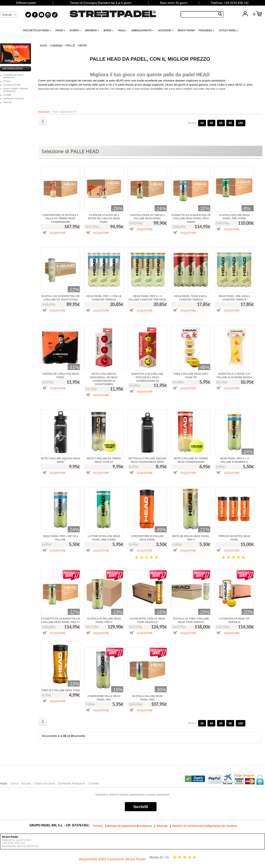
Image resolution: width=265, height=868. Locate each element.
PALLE (123, 30)
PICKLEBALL (207, 30)
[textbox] (9, 15)
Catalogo (57, 45)
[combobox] (9, 15)
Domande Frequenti (13, 98)
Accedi (26, 783)
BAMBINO (92, 30)
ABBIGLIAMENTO (143, 30)
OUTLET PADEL (229, 30)
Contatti (7, 95)
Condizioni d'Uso (12, 85)
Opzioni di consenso (186, 826)
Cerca (14, 783)
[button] (53, 236)
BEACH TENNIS (186, 30)
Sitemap (7, 102)
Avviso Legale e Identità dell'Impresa (15, 90)
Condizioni (145, 826)
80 (230, 123)
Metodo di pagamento (122, 826)
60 (221, 123)
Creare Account (44, 783)
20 (202, 123)
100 (240, 123)
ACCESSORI (166, 30)
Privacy (7, 81)
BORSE (109, 30)
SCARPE (75, 30)
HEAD (83, 45)
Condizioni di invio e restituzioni (13, 76)
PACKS (61, 30)
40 (211, 123)
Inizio (44, 45)
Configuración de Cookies (220, 826)
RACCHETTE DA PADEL (37, 30)
